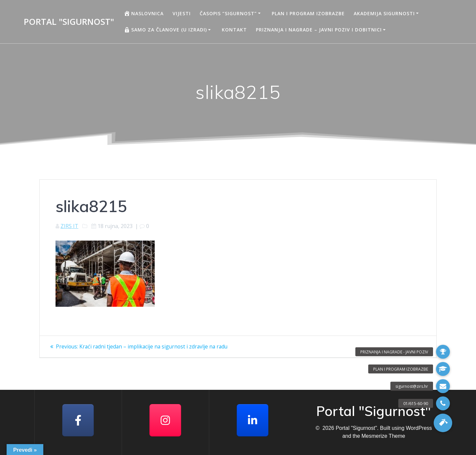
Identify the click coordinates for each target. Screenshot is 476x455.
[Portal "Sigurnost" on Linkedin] (253, 420)
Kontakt (234, 30)
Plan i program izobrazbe (308, 13)
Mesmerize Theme (383, 436)
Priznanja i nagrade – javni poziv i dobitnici (319, 30)
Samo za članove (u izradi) (165, 30)
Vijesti (182, 13)
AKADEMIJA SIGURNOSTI (384, 13)
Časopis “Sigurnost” (228, 13)
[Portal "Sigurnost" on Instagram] (165, 420)
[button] (443, 423)
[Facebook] (78, 420)
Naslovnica (144, 13)
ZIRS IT (69, 226)
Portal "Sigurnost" (69, 22)
